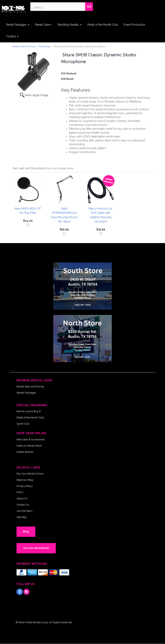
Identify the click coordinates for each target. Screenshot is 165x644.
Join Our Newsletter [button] (36, 548)
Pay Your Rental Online (30, 474)
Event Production (134, 25)
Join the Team (24, 511)
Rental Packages (18, 25)
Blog (26, 531)
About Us (22, 498)
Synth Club (23, 424)
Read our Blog (25, 480)
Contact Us (23, 505)
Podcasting (44, 46)
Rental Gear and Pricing (30, 386)
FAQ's (20, 492)
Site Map (21, 517)
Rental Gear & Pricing (24, 46)
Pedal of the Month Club (103, 25)
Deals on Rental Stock (29, 446)
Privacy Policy (25, 486)
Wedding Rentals (69, 25)
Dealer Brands (25, 452)
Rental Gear (43, 25)
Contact (12, 36)
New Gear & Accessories (31, 439)
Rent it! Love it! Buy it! (29, 411)
